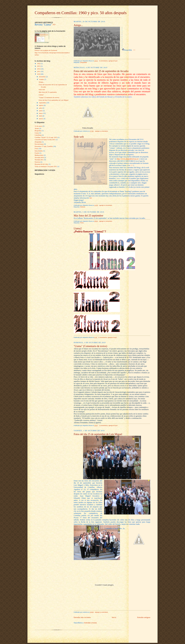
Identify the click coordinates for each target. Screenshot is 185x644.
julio (41, 108)
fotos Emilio (39, 151)
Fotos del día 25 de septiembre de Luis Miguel (54, 100)
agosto (41, 105)
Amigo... (42, 82)
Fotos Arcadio (88, 128)
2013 (39, 66)
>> (54, 25)
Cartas (37, 133)
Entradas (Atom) (90, 623)
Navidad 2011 (39, 160)
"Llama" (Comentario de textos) (49, 97)
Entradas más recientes (82, 617)
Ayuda (37, 128)
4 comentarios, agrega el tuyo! (108, 337)
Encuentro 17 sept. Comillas (44, 146)
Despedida (38, 142)
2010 (39, 74)
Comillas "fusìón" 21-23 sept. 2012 (46, 137)
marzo (41, 119)
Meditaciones (39, 155)
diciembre (42, 77)
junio (41, 111)
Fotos (36, 148)
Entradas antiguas (144, 617)
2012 (39, 69)
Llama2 (41, 95)
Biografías (38, 131)
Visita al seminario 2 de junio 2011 (46, 166)
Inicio (114, 617)
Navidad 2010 (39, 157)
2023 (39, 63)
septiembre (43, 103)
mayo (41, 113)
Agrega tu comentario (101, 131)
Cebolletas (38, 135)
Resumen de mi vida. (41, 164)
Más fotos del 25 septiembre (48, 92)
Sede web (42, 90)
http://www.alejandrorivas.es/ (128, 159)
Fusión (37, 153)
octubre (42, 79)
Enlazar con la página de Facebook (46, 50)
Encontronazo (39, 144)
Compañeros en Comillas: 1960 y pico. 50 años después (81, 13)
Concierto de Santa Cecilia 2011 (45, 140)
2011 (39, 71)
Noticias (37, 162)
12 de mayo (38, 126)
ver (91, 198)
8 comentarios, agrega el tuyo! (108, 61)
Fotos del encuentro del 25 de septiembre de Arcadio (101, 71)
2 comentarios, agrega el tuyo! (108, 425)
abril (41, 116)
